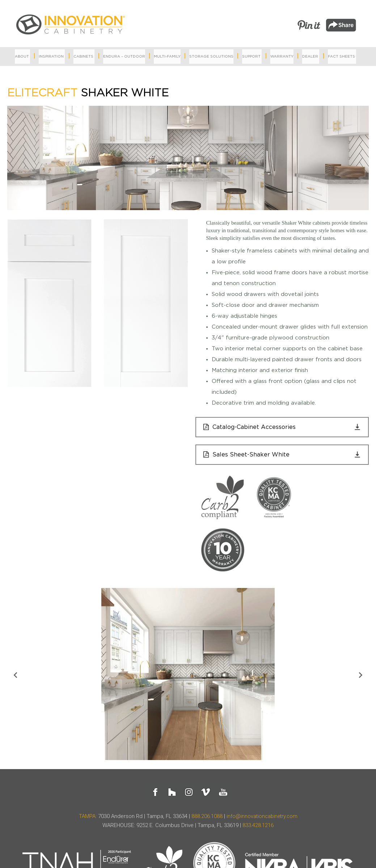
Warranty (282, 57)
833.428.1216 (258, 827)
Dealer (310, 57)
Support (251, 57)
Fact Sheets (341, 57)
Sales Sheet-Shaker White (252, 456)
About (22, 57)
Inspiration (51, 57)
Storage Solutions (211, 57)
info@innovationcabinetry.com (262, 818)
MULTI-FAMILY (167, 57)
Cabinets (83, 57)
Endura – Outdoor (124, 57)
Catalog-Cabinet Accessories (256, 427)
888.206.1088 (206, 818)
